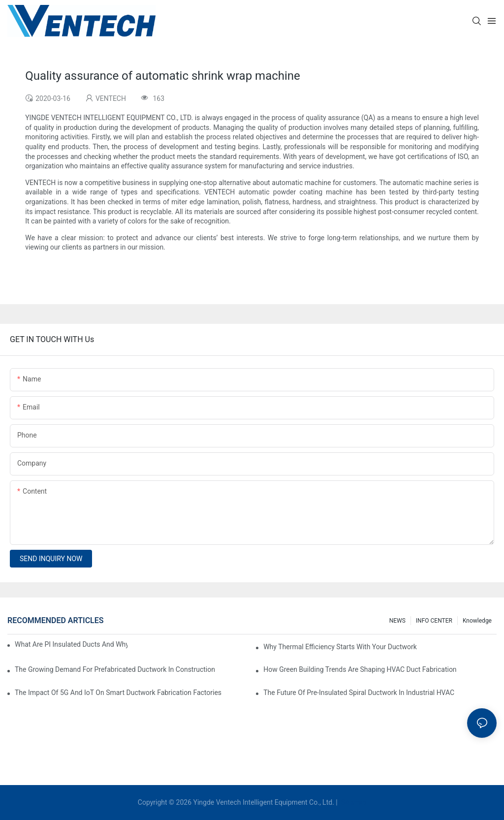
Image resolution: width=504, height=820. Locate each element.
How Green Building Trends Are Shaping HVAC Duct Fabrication (360, 669)
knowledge (477, 621)
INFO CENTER (434, 621)
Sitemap (353, 802)
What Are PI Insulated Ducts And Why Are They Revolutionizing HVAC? (71, 644)
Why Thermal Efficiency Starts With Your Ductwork (340, 647)
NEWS (397, 621)
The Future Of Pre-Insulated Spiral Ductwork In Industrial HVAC (359, 693)
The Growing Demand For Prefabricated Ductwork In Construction (115, 669)
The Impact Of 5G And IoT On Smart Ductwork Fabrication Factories (118, 693)
